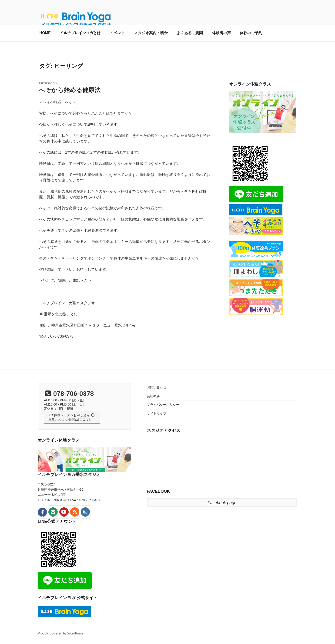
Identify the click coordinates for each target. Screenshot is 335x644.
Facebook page (222, 503)
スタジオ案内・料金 (151, 33)
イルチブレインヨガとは (80, 33)
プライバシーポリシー (163, 405)
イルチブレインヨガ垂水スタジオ (69, 475)
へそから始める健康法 (70, 90)
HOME (45, 33)
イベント (117, 33)
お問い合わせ (157, 387)
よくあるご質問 (190, 33)
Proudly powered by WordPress (61, 633)
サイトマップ (157, 413)
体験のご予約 (251, 33)
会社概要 (153, 396)
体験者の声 (221, 33)
